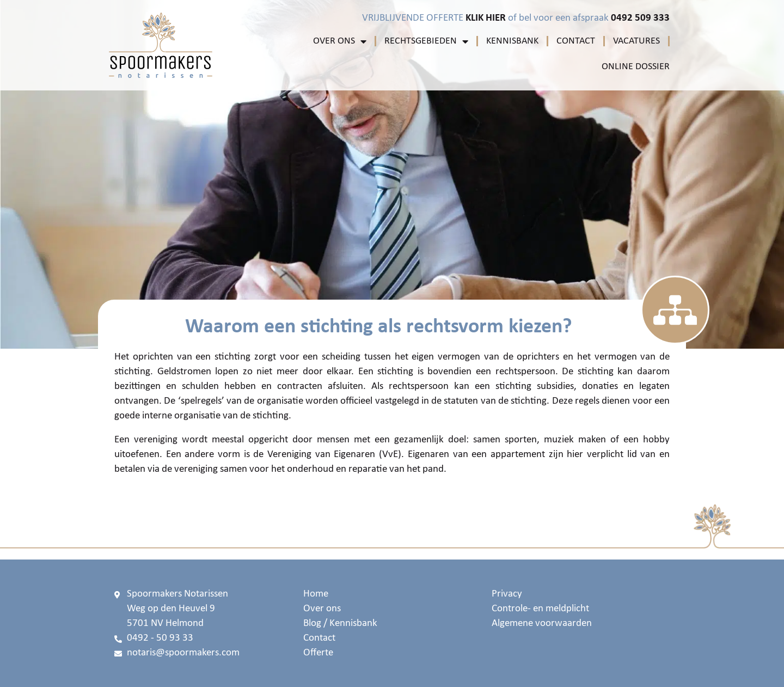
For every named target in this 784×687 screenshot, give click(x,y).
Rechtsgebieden (426, 41)
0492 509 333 (640, 18)
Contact (576, 41)
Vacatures (636, 41)
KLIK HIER (486, 18)
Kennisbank (512, 41)
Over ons (340, 41)
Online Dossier (636, 67)
